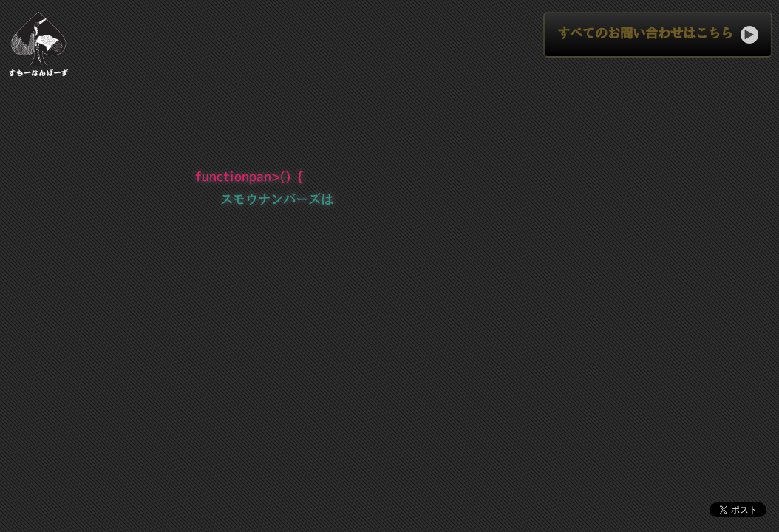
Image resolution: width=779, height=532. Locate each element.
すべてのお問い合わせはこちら (658, 35)
